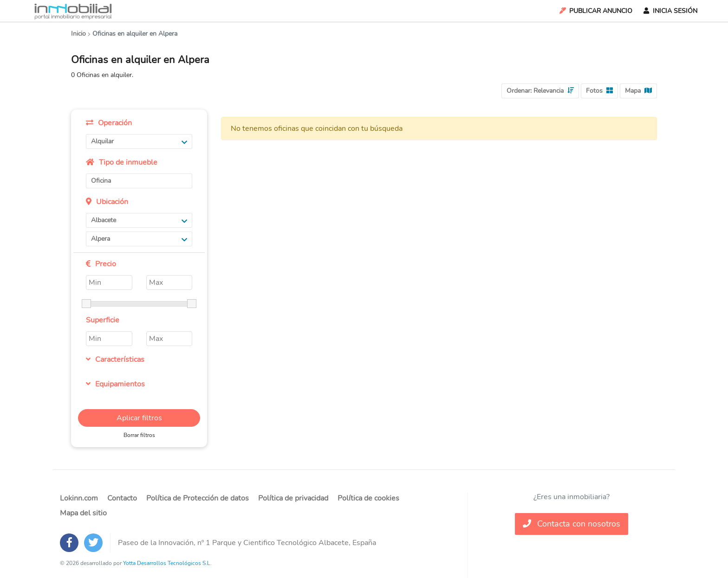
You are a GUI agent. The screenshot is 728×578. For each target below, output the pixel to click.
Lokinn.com (79, 498)
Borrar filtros (139, 435)
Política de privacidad (293, 498)
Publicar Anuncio (595, 11)
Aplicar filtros (139, 418)
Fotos (599, 91)
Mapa (638, 91)
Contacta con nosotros (572, 524)
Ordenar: (540, 91)
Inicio (78, 34)
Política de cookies (368, 498)
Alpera (139, 239)
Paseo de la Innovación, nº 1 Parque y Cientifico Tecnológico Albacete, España (247, 543)
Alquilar (139, 141)
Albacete (139, 220)
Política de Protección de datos (198, 498)
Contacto (122, 498)
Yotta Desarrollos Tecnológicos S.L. (167, 563)
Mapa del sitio (83, 513)
